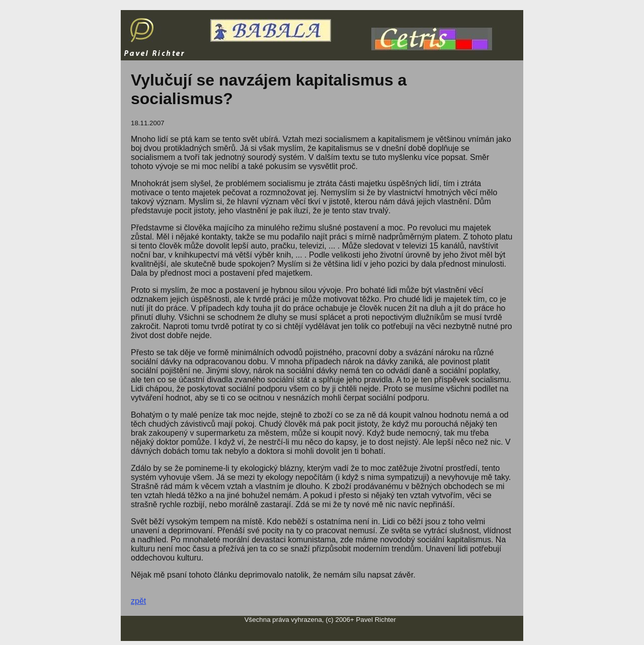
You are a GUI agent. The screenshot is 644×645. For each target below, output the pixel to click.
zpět (138, 601)
